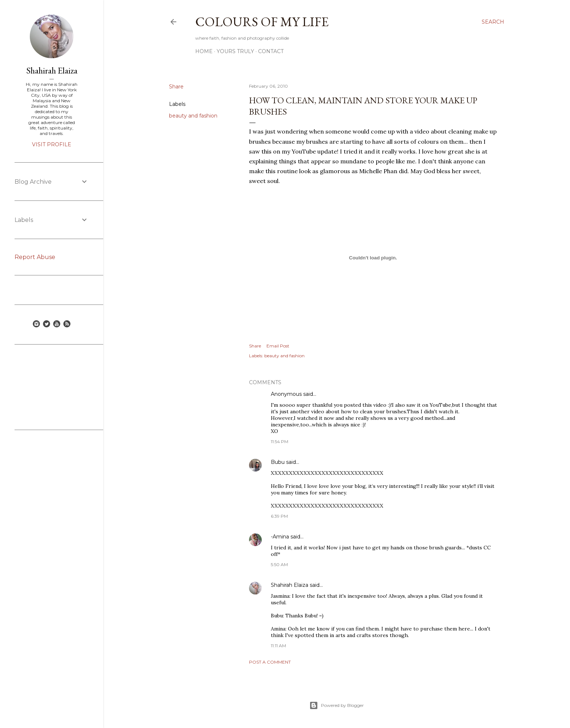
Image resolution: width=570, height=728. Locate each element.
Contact (271, 51)
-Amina (280, 537)
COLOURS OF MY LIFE (262, 22)
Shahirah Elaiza (290, 585)
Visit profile (52, 144)
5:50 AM (279, 564)
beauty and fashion (193, 116)
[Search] (493, 22)
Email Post (278, 346)
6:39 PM (279, 516)
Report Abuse (35, 257)
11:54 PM (280, 441)
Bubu (278, 462)
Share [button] (176, 87)
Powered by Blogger (337, 705)
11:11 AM (278, 646)
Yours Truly (235, 51)
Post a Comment (270, 662)
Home (204, 51)
